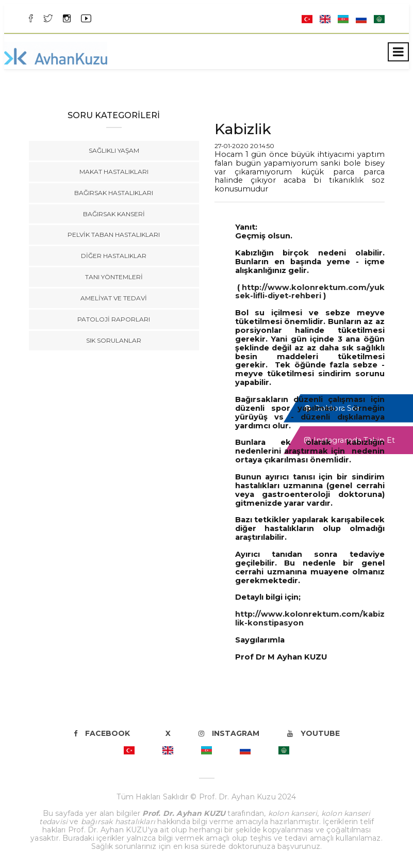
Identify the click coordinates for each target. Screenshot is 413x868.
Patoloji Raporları (114, 319)
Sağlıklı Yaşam (114, 150)
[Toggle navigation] (398, 52)
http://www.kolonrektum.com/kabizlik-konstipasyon (310, 618)
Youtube (313, 733)
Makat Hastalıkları (114, 172)
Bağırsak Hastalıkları (114, 193)
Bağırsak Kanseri (114, 214)
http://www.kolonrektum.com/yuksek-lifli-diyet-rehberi (310, 292)
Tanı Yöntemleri (114, 277)
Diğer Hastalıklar (114, 256)
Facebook (102, 733)
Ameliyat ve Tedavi (114, 298)
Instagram (229, 733)
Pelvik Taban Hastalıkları (114, 235)
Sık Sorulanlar (114, 340)
